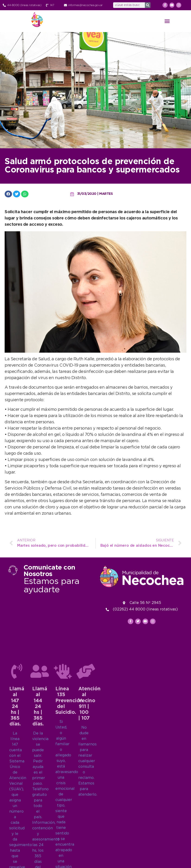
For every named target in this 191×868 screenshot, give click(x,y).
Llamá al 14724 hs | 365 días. (17, 846)
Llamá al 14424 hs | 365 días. (40, 846)
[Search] (148, 5)
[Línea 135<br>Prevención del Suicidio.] (63, 811)
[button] (167, 21)
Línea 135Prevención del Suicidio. (69, 840)
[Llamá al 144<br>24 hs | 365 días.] (40, 811)
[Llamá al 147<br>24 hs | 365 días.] (17, 811)
